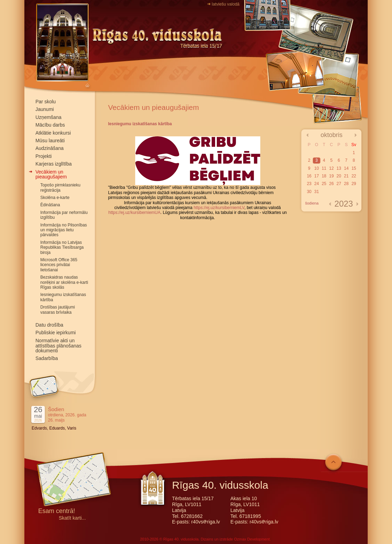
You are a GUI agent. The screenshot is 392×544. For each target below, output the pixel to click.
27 (339, 184)
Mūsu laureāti (50, 141)
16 (309, 176)
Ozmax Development (252, 539)
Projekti (44, 156)
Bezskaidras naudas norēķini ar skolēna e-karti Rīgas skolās (64, 282)
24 (316, 184)
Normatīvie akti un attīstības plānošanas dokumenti (58, 346)
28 (346, 184)
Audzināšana (50, 148)
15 (354, 168)
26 (331, 184)
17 (316, 176)
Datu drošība (49, 325)
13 (339, 168)
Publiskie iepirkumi (56, 333)
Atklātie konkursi (53, 133)
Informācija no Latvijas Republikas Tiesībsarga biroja (62, 247)
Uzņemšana (48, 117)
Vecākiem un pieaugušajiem (51, 174)
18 (324, 176)
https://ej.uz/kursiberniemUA (134, 213)
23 (309, 184)
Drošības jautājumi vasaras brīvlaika (58, 310)
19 (331, 176)
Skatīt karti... (72, 518)
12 (331, 168)
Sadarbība (47, 358)
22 (354, 176)
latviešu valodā (226, 4)
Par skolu (46, 102)
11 (324, 168)
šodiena (312, 203)
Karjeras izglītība (54, 164)
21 (346, 176)
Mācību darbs (50, 125)
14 (346, 168)
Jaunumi (45, 109)
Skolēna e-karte (55, 198)
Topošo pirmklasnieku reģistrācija (60, 187)
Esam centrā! (57, 511)
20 (339, 176)
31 (316, 192)
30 (309, 192)
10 (316, 168)
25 (324, 184)
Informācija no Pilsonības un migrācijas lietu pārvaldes (64, 230)
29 (354, 184)
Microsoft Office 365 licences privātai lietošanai (59, 265)
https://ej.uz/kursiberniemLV (219, 208)
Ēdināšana (50, 205)
